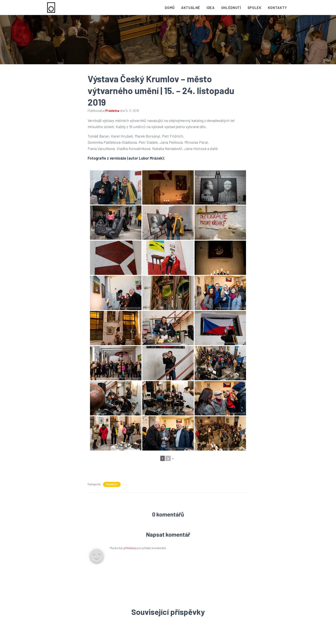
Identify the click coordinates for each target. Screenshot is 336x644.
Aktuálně (191, 7)
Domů (170, 7)
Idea (211, 7)
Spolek (254, 7)
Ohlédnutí (231, 7)
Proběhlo (112, 484)
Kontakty (277, 7)
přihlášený (130, 548)
